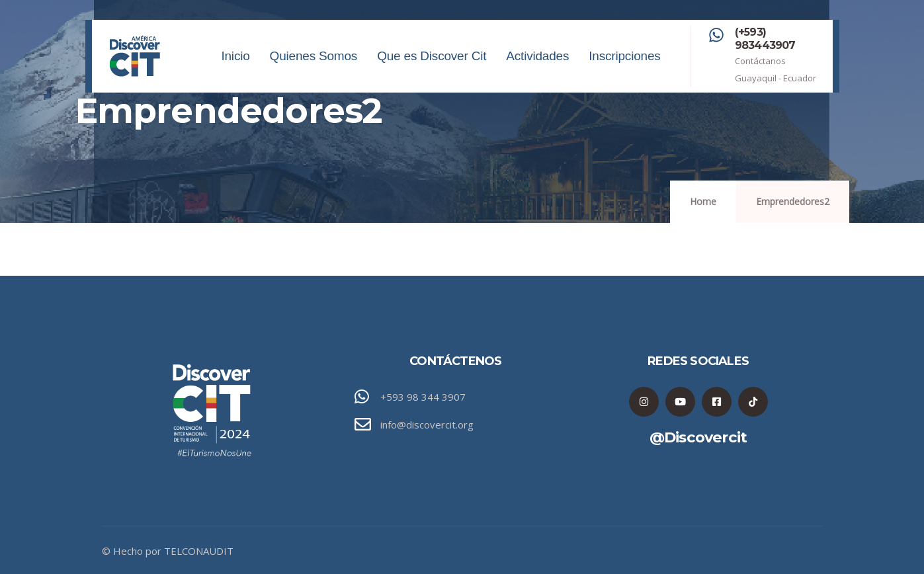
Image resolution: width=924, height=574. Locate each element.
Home (703, 201)
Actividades (537, 71)
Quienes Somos (314, 71)
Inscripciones (624, 71)
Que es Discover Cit (432, 71)
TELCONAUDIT (199, 551)
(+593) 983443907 (765, 39)
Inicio (235, 71)
